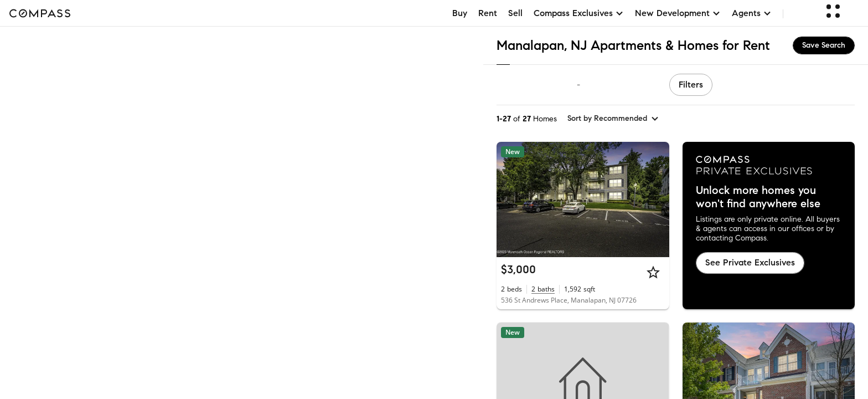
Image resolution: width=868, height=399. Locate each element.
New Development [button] (678, 13)
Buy (460, 13)
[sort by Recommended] (613, 119)
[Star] (653, 272)
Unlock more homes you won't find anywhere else (758, 197)
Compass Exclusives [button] (579, 13)
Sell (515, 13)
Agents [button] (752, 13)
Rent (488, 13)
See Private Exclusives (750, 262)
